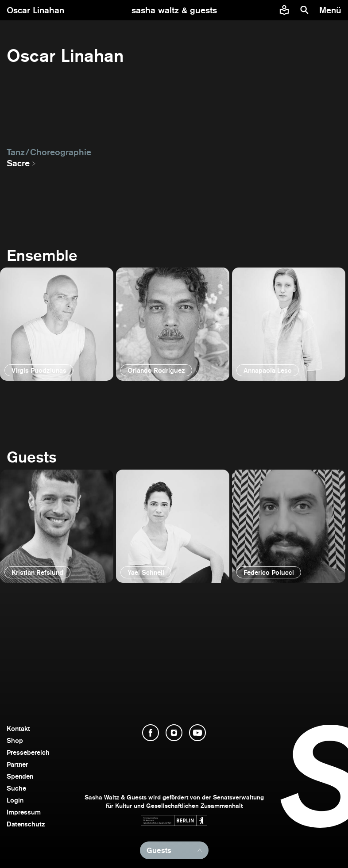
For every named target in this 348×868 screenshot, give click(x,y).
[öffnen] (57, 324)
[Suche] (305, 10)
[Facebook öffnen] (151, 733)
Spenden (20, 776)
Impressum (24, 812)
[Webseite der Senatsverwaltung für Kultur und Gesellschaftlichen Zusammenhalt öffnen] (174, 820)
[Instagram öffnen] (174, 733)
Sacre (18, 163)
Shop (15, 740)
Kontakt (18, 728)
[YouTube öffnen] (197, 733)
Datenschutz (26, 824)
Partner (17, 764)
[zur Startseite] (174, 10)
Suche (16, 788)
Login (15, 800)
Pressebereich (28, 752)
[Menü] (331, 10)
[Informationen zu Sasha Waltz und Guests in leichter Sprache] (284, 10)
